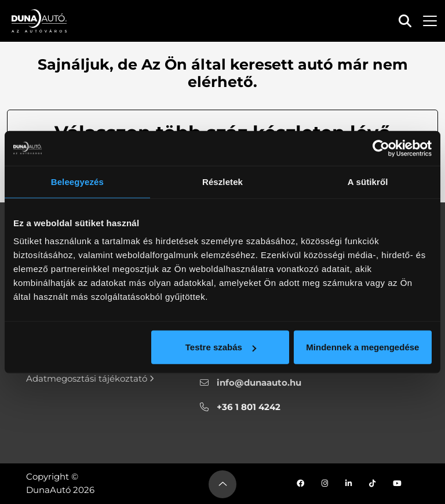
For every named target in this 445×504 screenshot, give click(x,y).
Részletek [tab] (222, 181)
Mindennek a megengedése (362, 347)
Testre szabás (221, 347)
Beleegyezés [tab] (77, 181)
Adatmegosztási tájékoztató (90, 378)
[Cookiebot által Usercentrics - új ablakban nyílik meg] (381, 148)
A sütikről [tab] (368, 181)
